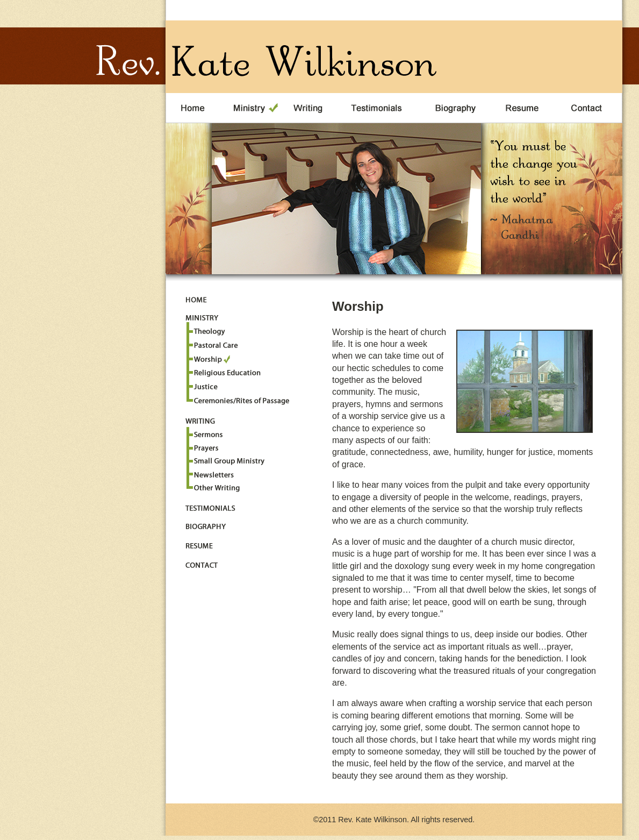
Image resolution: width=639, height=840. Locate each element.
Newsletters (213, 473)
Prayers (204, 446)
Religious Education (227, 372)
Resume (525, 108)
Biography (457, 108)
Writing (309, 108)
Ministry (249, 108)
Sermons (209, 433)
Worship (209, 359)
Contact (589, 108)
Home (193, 108)
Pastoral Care (216, 346)
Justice (204, 386)
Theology (209, 333)
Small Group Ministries (227, 460)
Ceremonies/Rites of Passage (242, 399)
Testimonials (380, 108)
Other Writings (217, 486)
